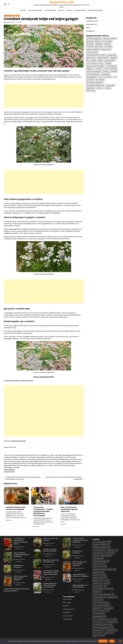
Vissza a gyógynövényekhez (44, 377)
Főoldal (23, 10)
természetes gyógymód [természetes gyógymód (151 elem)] (95, 83)
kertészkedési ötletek (19, 441)
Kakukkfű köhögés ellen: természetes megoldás (16, 508)
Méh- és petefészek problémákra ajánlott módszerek (69, 509)
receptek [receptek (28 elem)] (114, 71)
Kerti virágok (67, 602)
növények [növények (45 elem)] (98, 69)
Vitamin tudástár (9, 470)
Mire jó (18, 16)
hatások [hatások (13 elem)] (93, 60)
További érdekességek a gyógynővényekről (18, 381)
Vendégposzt (90, 31)
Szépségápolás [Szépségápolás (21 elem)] (92, 77)
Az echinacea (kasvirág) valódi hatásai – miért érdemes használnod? (51, 573)
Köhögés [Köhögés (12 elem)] (108, 63)
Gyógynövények (50, 10)
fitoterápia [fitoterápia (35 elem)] (108, 47)
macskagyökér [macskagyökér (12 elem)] (112, 66)
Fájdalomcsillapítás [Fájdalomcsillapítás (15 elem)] (93, 49)
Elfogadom (103, 641)
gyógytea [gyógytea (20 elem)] (114, 58)
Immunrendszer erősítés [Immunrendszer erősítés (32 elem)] (95, 63)
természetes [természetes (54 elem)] (100, 80)
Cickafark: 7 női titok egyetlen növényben (50, 550)
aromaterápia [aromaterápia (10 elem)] (107, 41)
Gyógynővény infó (35, 10)
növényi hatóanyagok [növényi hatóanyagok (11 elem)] (94, 71)
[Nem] (120, 641)
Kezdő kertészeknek (96, 10)
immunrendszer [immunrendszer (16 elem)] (110, 60)
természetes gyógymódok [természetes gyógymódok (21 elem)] (95, 85)
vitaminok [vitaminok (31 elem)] (100, 88)
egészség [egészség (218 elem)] (99, 44)
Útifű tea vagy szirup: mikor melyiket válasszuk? (21, 578)
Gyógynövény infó (61, 2)
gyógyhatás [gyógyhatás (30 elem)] (112, 55)
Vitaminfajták (67, 619)
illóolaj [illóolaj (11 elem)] (100, 60)
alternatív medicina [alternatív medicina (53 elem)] (110, 38)
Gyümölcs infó (68, 616)
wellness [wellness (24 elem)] (108, 88)
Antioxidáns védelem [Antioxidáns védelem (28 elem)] (93, 41)
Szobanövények (80, 10)
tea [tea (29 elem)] (115, 77)
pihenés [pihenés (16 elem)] (106, 71)
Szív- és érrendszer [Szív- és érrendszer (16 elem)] (105, 77)
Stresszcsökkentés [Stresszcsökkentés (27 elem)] (93, 74)
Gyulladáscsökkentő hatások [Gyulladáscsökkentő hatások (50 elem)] (96, 55)
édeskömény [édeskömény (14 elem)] (91, 91)
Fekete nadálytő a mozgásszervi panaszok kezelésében (21, 555)
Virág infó (66, 606)
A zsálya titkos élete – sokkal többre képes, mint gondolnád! (50, 585)
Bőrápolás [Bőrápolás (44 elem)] (90, 44)
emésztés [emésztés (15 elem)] (107, 44)
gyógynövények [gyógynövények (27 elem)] (103, 58)
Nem (112, 641)
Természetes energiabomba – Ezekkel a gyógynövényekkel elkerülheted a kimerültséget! (43, 511)
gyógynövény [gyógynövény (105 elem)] (91, 58)
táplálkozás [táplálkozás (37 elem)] (90, 88)
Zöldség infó (67, 612)
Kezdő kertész (68, 599)
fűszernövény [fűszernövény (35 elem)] (106, 49)
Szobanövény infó (69, 609)
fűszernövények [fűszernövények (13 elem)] (92, 52)
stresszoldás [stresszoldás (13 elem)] (105, 74)
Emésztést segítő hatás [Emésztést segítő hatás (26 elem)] (94, 47)
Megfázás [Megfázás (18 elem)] (90, 69)
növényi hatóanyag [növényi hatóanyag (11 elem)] (110, 69)
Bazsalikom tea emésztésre (18, 566)
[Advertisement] (55, 96)
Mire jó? (61, 10)
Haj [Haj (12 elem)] (88, 60)
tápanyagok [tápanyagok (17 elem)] (111, 85)
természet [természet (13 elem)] (90, 80)
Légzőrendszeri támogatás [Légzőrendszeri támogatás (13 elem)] (95, 66)
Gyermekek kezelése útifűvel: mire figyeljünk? (81, 575)
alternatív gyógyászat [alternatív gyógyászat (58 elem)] (94, 38)
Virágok (70, 10)
